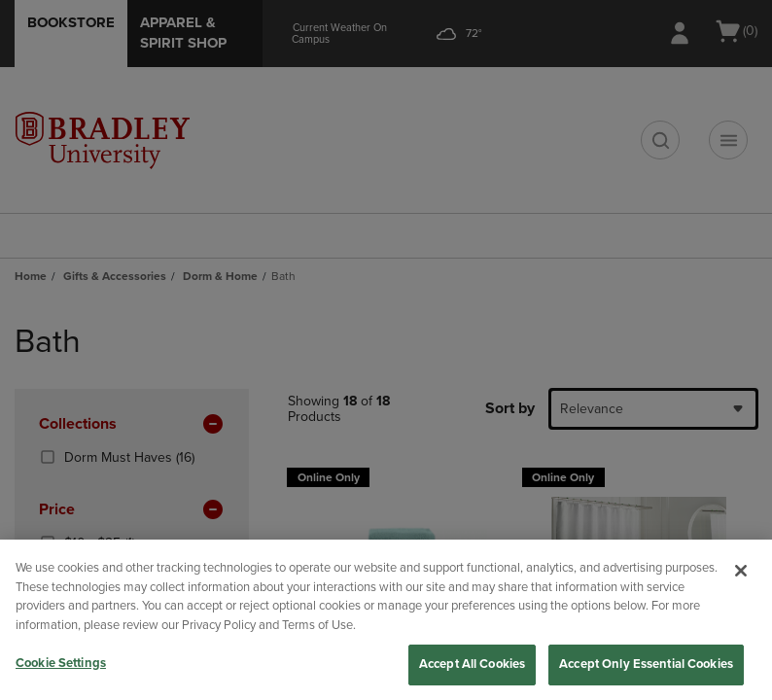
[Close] (741, 571)
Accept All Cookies (472, 664)
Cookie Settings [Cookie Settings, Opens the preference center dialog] (61, 663)
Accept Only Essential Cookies (646, 664)
